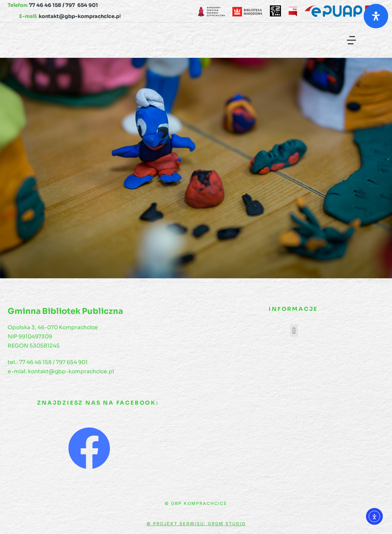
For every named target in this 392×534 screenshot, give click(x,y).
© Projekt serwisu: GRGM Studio (196, 524)
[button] (351, 40)
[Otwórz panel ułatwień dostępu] (376, 16)
